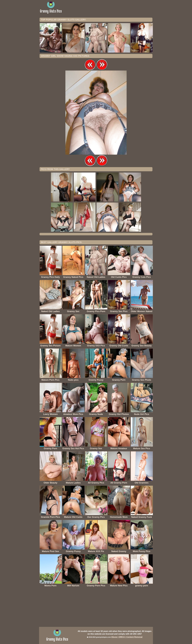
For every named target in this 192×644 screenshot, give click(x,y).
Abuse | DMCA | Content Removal (127, 637)
